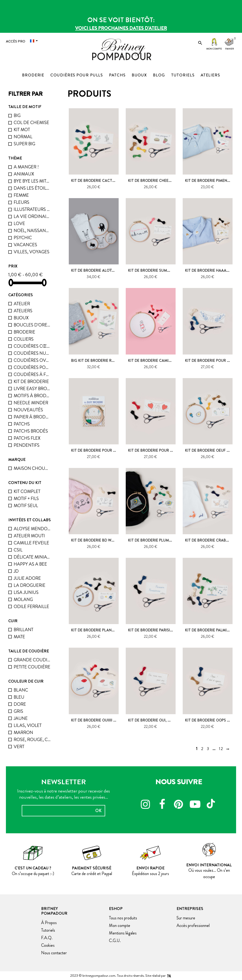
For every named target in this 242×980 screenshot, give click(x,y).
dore (20, 704)
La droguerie (30, 585)
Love (19, 223)
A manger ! (26, 167)
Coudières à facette (32, 374)
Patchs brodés (31, 431)
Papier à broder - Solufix (32, 417)
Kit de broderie (31, 382)
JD (16, 571)
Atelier (22, 304)
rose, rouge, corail (32, 740)
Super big (24, 144)
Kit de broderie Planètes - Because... (107, 630)
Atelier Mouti (29, 536)
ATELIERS (23, 311)
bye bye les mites (32, 181)
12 (221, 749)
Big (17, 115)
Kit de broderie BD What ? (96, 540)
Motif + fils (26, 498)
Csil (18, 550)
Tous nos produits (123, 918)
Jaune (21, 718)
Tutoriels (48, 930)
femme (21, 195)
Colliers (24, 339)
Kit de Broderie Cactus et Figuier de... (108, 181)
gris (18, 711)
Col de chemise (31, 123)
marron (23, 732)
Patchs (22, 424)
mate (19, 637)
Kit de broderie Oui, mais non (157, 720)
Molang (23, 599)
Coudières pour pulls (32, 367)
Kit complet (27, 491)
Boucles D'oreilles (32, 325)
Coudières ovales (32, 360)
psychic (23, 238)
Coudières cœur (32, 346)
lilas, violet (28, 725)
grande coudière (32, 660)
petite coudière (32, 667)
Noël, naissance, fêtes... (32, 231)
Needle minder (31, 403)
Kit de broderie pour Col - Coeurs (162, 450)
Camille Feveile (31, 543)
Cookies (48, 945)
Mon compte (214, 49)
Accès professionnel (193, 926)
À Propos (49, 923)
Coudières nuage (32, 353)
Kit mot (22, 130)
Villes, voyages (32, 252)
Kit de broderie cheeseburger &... (161, 181)
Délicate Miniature (32, 557)
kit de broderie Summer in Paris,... (161, 270)
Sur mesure (186, 918)
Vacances (25, 245)
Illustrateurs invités (32, 209)
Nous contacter (54, 953)
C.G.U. (115, 941)
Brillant (24, 630)
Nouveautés (28, 410)
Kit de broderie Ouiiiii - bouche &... (104, 720)
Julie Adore (27, 578)
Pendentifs (27, 445)
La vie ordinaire (32, 216)
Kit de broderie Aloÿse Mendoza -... (106, 270)
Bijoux (21, 318)
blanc (21, 690)
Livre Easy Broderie (32, 389)
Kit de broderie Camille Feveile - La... (164, 361)
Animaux (24, 174)
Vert (19, 747)
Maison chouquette (32, 468)
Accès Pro (16, 41)
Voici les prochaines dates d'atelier (121, 28)
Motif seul (26, 506)
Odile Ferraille (31, 607)
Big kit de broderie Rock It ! (98, 361)
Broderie (24, 332)
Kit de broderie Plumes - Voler (158, 540)
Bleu (19, 697)
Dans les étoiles (32, 188)
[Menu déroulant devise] (35, 41)
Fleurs (22, 202)
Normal (23, 137)
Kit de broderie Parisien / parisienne (163, 630)
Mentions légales (123, 933)
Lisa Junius (26, 592)
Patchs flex (27, 438)
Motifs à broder (32, 396)
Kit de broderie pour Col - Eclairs (105, 450)
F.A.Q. (47, 938)
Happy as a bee (30, 564)
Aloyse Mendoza (32, 529)
